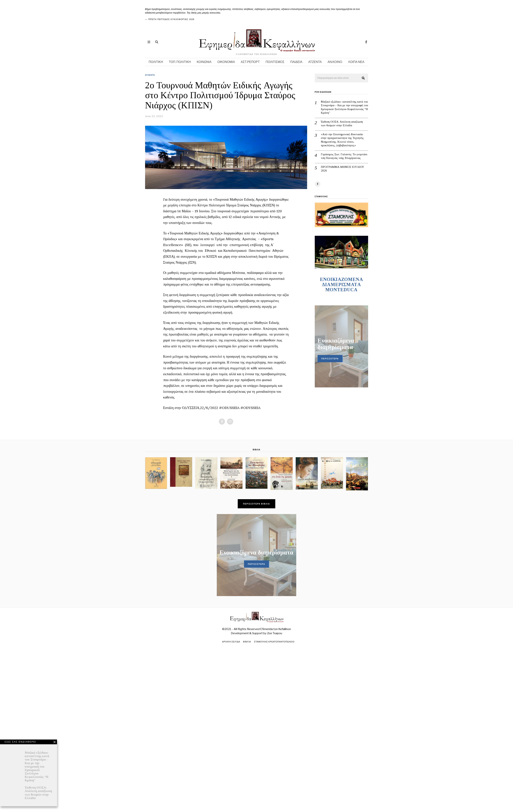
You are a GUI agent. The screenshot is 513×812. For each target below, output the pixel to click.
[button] (364, 78)
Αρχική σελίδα (230, 642)
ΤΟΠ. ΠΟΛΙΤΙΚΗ (180, 62)
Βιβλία (247, 642)
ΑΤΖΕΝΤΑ (315, 62)
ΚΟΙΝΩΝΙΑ (204, 62)
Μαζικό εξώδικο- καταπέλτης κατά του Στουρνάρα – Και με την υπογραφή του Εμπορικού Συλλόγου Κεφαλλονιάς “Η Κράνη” (344, 107)
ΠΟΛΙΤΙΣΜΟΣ (275, 62)
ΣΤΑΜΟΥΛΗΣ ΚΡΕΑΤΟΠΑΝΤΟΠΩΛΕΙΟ (275, 642)
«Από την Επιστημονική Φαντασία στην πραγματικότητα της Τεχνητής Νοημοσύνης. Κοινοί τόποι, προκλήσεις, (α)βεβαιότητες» (342, 140)
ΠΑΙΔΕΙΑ (296, 62)
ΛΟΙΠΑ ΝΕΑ (356, 62)
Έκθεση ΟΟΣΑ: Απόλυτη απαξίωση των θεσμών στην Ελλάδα (342, 124)
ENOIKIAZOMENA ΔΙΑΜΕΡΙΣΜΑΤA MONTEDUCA (341, 284)
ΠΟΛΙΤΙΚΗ (156, 62)
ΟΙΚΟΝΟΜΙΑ (226, 62)
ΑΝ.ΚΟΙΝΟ (335, 62)
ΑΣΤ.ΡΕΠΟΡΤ (250, 62)
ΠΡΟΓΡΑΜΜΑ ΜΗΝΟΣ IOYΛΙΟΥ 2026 (342, 169)
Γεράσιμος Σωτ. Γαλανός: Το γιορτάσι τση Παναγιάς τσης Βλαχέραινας (344, 156)
